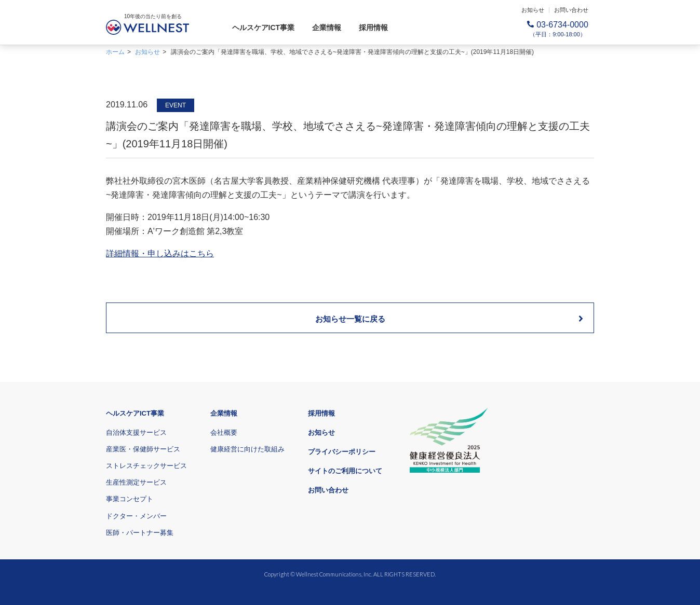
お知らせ (533, 10)
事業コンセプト (130, 499)
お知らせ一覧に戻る (449, 319)
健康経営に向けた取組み (247, 449)
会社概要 (224, 432)
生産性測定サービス (136, 482)
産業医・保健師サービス (143, 449)
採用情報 (373, 27)
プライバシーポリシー (342, 452)
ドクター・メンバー (136, 516)
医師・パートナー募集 (140, 533)
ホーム (115, 52)
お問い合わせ (571, 10)
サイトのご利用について (345, 471)
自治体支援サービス (136, 432)
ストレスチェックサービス (146, 466)
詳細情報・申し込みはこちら (160, 253)
